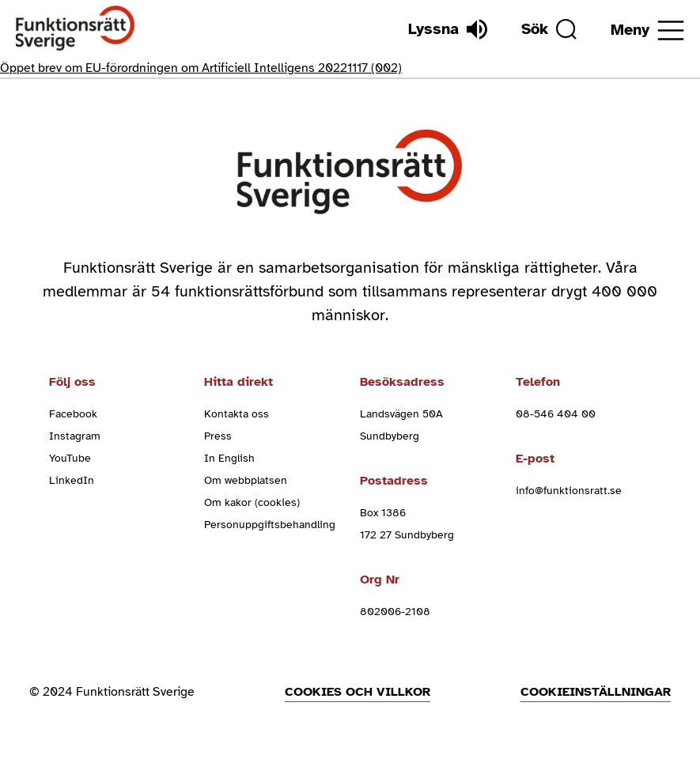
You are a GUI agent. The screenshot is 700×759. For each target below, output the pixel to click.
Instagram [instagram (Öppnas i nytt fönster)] (75, 436)
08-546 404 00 (556, 414)
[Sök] (549, 29)
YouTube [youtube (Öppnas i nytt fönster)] (70, 458)
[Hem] (76, 29)
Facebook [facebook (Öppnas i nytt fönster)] (73, 414)
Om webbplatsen (246, 480)
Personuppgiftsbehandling (270, 525)
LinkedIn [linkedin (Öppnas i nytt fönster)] (72, 480)
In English (229, 458)
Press (218, 436)
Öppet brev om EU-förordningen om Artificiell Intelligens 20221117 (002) (201, 68)
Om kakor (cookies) (252, 502)
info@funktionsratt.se (569, 491)
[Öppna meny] (647, 30)
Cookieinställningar (596, 692)
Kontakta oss (236, 414)
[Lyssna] (448, 29)
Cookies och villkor (358, 692)
